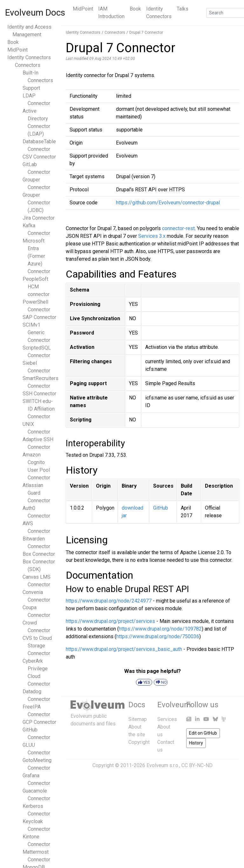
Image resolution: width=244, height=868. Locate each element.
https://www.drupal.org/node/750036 (158, 636)
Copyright (139, 742)
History (196, 743)
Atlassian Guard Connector (36, 493)
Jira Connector (39, 218)
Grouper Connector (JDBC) (36, 203)
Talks (183, 9)
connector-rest (178, 228)
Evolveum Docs (35, 13)
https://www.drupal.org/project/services (110, 621)
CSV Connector (39, 157)
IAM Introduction (111, 13)
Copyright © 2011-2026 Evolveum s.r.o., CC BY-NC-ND (152, 765)
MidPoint (83, 9)
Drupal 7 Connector (146, 32)
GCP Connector (39, 722)
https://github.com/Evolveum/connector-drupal (168, 203)
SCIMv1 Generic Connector (36, 332)
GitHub (161, 508)
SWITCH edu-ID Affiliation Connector (39, 409)
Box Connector (39, 554)
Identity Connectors (159, 13)
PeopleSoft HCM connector (36, 287)
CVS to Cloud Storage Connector (37, 646)
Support (31, 88)
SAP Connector (39, 317)
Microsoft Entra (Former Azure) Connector (36, 256)
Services (167, 719)
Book (135, 9)
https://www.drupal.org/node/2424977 (109, 601)
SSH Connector (39, 394)
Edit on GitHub (203, 733)
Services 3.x (152, 236)
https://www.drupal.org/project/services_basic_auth (124, 649)
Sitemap (138, 719)
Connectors (28, 65)
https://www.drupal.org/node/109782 (160, 629)
